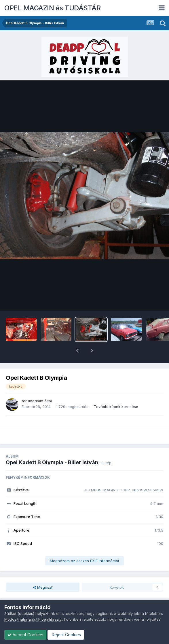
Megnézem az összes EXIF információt (84, 546)
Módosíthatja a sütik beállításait (33, 619)
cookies (26, 613)
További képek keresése (116, 392)
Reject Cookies (66, 635)
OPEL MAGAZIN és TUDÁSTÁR (52, 8)
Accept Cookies (25, 635)
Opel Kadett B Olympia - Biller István (52, 447)
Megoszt (43, 572)
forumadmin (32, 386)
